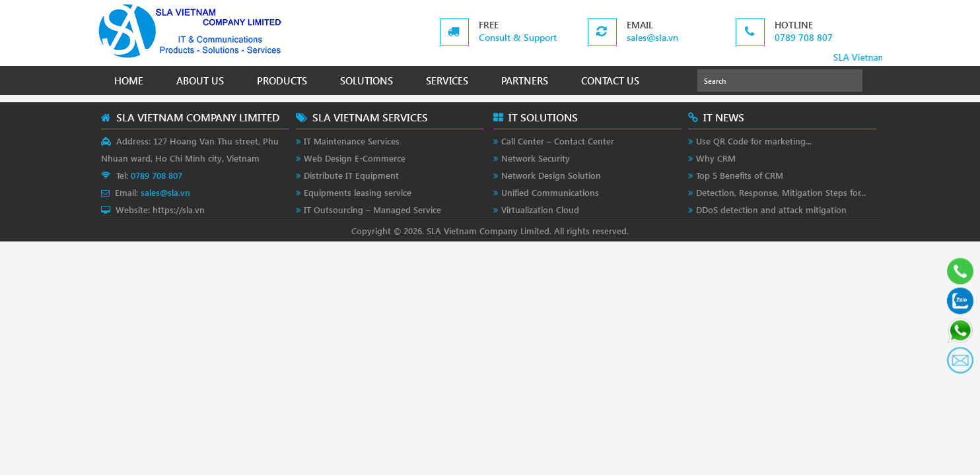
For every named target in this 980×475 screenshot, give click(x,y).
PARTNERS (525, 80)
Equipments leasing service (358, 192)
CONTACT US (610, 80)
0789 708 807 (804, 37)
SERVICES (447, 80)
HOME (129, 80)
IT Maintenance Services (352, 141)
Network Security (536, 158)
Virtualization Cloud (540, 209)
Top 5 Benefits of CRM (740, 175)
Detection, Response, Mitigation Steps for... (781, 192)
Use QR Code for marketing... (754, 141)
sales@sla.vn (652, 37)
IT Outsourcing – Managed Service (372, 209)
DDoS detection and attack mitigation (771, 209)
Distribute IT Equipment (351, 175)
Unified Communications (550, 192)
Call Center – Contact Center (558, 141)
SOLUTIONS (367, 80)
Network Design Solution (551, 175)
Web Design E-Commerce (355, 158)
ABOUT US (200, 80)
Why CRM (716, 158)
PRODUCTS (282, 80)
